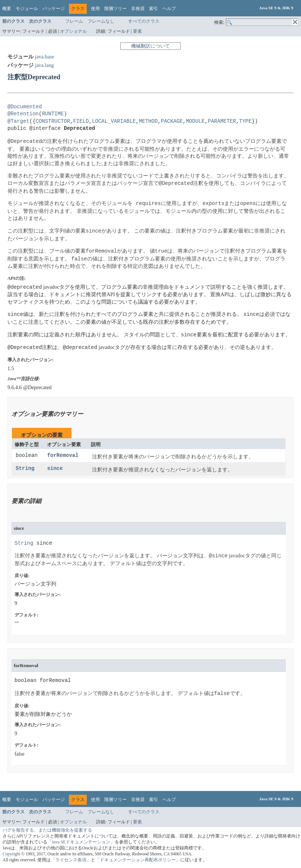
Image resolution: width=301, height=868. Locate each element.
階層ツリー (115, 9)
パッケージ (54, 9)
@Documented (25, 107)
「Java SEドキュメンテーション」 (81, 842)
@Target (18, 121)
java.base (45, 57)
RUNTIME (53, 114)
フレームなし (101, 21)
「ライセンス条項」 (71, 860)
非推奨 (138, 9)
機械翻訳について (150, 46)
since (55, 469)
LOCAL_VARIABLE (114, 121)
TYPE (245, 121)
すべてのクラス (144, 21)
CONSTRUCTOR (53, 121)
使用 (95, 9)
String (25, 469)
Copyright (11, 854)
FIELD (81, 121)
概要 (7, 9)
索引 (153, 9)
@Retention (23, 114)
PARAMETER (222, 121)
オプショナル (73, 31)
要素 (137, 31)
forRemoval (63, 456)
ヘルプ (169, 9)
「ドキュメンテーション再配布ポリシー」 (138, 860)
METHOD (148, 121)
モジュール (27, 9)
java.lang (45, 65)
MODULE (195, 121)
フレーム (74, 21)
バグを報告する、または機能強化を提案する (47, 830)
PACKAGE (172, 121)
